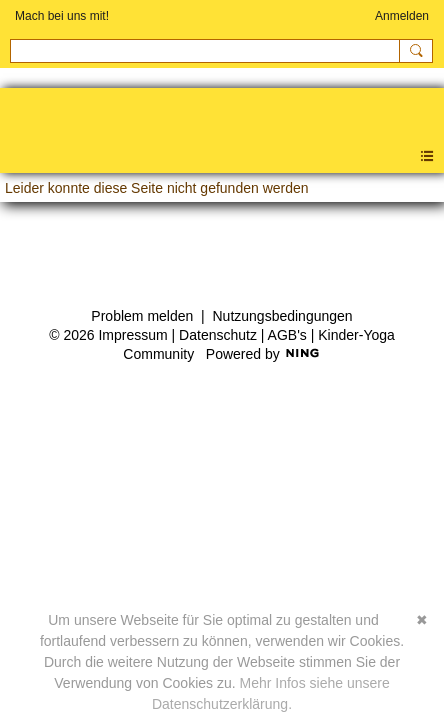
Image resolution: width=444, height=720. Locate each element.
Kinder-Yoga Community (10, 120)
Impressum (132, 335)
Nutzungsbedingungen (283, 316)
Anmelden (402, 16)
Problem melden (142, 316)
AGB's (287, 335)
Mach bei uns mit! (62, 16)
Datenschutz (218, 335)
